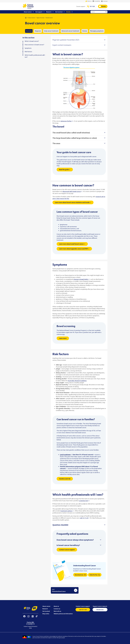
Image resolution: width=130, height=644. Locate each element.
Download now (80, 575)
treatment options (66, 511)
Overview (29, 31)
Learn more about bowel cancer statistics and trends (72, 202)
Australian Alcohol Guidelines (77, 381)
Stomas (85, 31)
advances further (66, 121)
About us (88, 1)
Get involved (46, 611)
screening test (84, 501)
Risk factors (28, 52)
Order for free (95, 575)
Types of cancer (41, 18)
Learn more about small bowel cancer (71, 244)
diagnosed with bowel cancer (72, 191)
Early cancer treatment (51, 31)
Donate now (100, 610)
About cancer (32, 18)
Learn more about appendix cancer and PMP (73, 249)
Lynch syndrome (65, 455)
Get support (39, 12)
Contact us (57, 609)
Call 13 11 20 (84, 518)
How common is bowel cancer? (34, 45)
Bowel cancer (49, 18)
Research (45, 609)
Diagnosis (38, 31)
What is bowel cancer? (32, 41)
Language (104, 1)
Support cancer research (100, 606)
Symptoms (28, 48)
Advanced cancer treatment (70, 31)
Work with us (57, 611)
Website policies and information (63, 614)
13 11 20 (92, 6)
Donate (104, 6)
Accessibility (96, 1)
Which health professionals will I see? (35, 56)
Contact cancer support (67, 550)
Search (106, 12)
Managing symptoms (97, 31)
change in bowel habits (81, 279)
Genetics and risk (65, 479)
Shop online (46, 614)
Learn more (63, 338)
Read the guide (64, 169)
